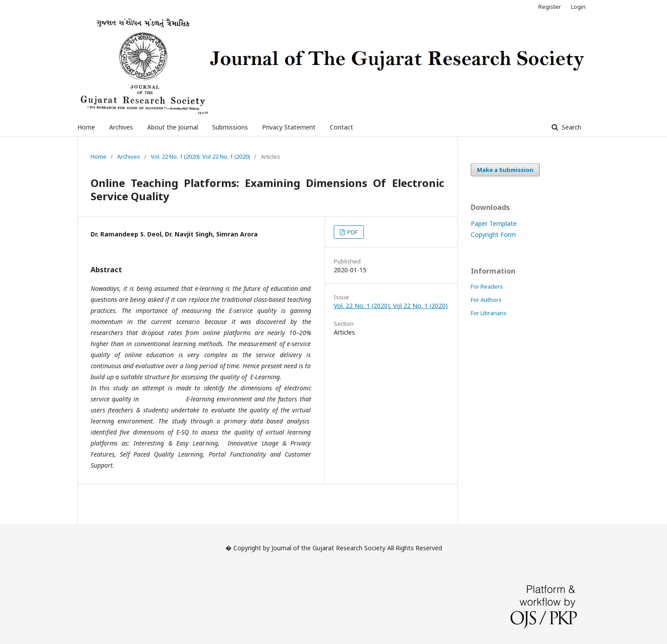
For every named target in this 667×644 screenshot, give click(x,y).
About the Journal (173, 127)
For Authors (486, 300)
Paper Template (494, 223)
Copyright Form (493, 234)
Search (571, 127)
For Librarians (489, 313)
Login (578, 7)
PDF (352, 232)
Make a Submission (505, 170)
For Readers (487, 286)
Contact (341, 127)
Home (86, 127)
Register (550, 7)
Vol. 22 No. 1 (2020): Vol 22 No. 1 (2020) (200, 156)
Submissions (230, 127)
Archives (121, 127)
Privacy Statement (289, 127)
